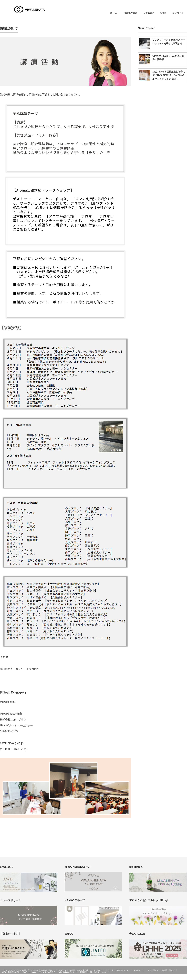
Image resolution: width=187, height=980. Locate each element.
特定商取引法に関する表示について (92, 972)
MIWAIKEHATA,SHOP (11, 972)
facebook (185, 978)
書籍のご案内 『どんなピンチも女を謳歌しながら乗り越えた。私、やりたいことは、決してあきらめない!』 (86, 970)
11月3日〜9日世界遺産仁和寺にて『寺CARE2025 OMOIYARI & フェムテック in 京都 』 (169, 75)
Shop (163, 13)
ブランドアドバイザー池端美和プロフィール (20, 970)
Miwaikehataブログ (66, 972)
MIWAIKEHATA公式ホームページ (165, 978)
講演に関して (153, 970)
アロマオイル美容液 (47, 972)
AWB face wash (29, 972)
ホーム (114, 13)
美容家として (139, 970)
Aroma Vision (130, 13)
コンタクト (178, 13)
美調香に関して (168, 970)
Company (149, 13)
